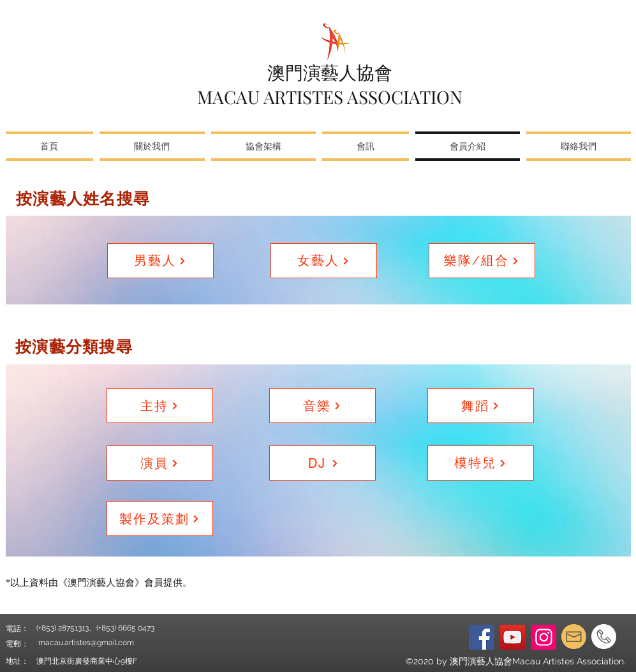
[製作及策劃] (160, 519)
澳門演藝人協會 (330, 72)
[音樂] (322, 406)
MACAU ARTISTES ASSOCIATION (330, 97)
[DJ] (322, 463)
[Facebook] (481, 637)
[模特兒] (481, 463)
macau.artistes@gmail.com (86, 643)
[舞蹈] (481, 406)
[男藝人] (160, 261)
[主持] (160, 406)
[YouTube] (513, 637)
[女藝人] (324, 261)
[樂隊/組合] (482, 261)
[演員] (160, 463)
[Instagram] (544, 637)
